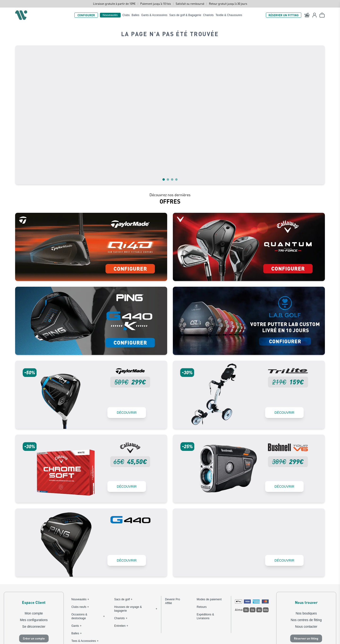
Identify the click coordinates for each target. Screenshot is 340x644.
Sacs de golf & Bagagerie (185, 15)
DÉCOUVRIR (125, 378)
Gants (76, 592)
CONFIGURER (86, 15)
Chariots (208, 15)
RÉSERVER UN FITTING (284, 15)
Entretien (121, 592)
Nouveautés (110, 15)
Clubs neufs (80, 573)
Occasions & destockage (88, 583)
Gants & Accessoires (154, 15)
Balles (135, 15)
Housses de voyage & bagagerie (136, 575)
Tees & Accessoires (85, 607)
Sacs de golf (123, 566)
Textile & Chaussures (229, 15)
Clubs (126, 15)
